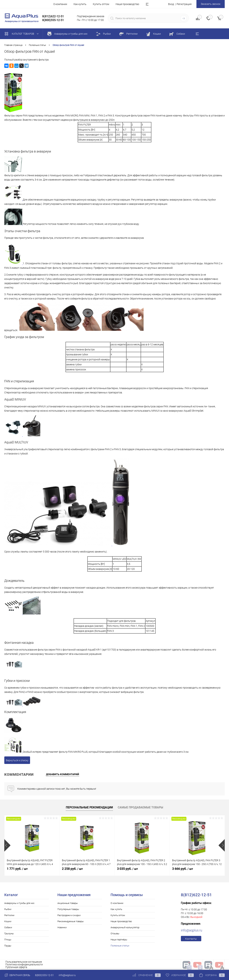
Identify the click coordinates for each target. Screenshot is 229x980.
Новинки (62, 927)
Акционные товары (68, 903)
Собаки (8, 927)
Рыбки (8, 909)
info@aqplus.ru (192, 930)
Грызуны (9, 933)
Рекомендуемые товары (71, 921)
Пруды (8, 946)
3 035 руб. (127, 869)
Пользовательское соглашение (24, 962)
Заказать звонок (211, 4)
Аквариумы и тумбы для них (19, 903)
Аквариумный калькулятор (125, 927)
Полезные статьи (120, 946)
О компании (60, 4)
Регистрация (184, 4)
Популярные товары (68, 909)
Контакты (191, 939)
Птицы (8, 940)
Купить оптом (101, 4)
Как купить (80, 4)
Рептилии (9, 915)
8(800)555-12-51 (44, 975)
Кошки (8, 921)
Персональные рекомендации (89, 807)
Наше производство (127, 4)
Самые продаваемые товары (140, 807)
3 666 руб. (183, 869)
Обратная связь (17, 975)
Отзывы (115, 933)
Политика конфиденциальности (24, 964)
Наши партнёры (119, 940)
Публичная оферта (16, 967)
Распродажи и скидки (69, 915)
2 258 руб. (72, 869)
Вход (171, 4)
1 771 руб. (17, 869)
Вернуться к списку (17, 760)
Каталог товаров (22, 34)
